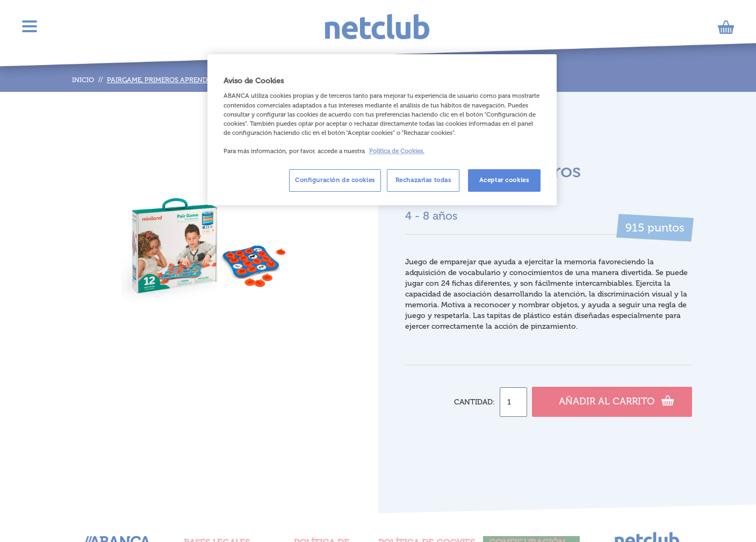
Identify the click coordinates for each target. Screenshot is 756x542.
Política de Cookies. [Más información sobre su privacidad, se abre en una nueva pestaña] (397, 151)
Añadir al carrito (616, 400)
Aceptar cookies (504, 180)
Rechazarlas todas (423, 180)
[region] (382, 130)
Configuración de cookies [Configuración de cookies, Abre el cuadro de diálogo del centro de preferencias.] (335, 180)
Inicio (83, 80)
